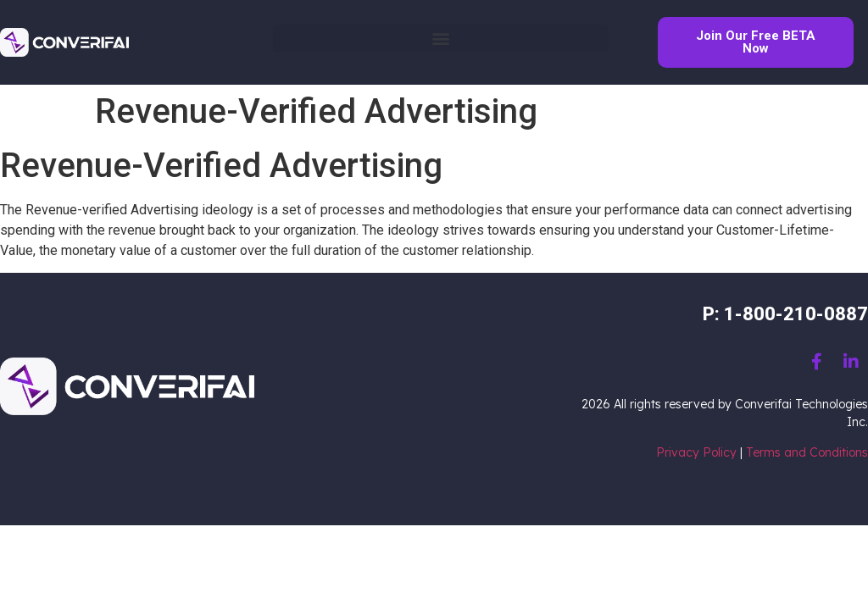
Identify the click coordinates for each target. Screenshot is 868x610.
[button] (441, 39)
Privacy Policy (696, 452)
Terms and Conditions (807, 452)
